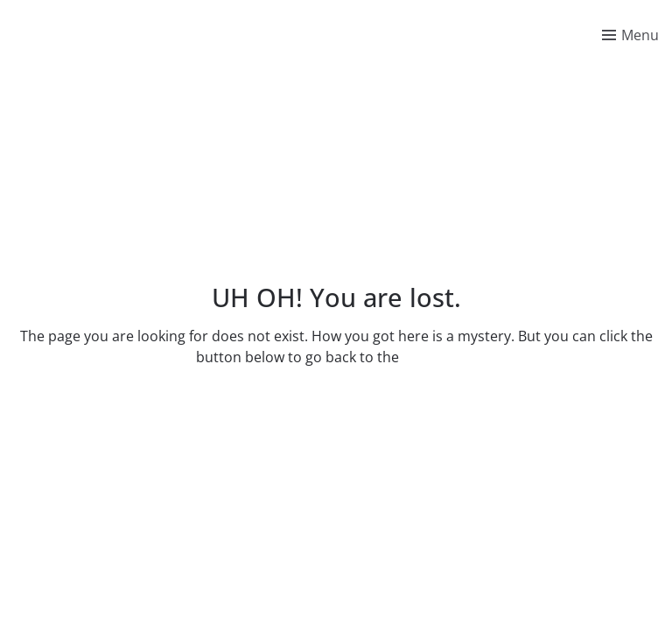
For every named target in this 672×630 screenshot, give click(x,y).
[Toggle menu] (630, 35)
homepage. (440, 357)
